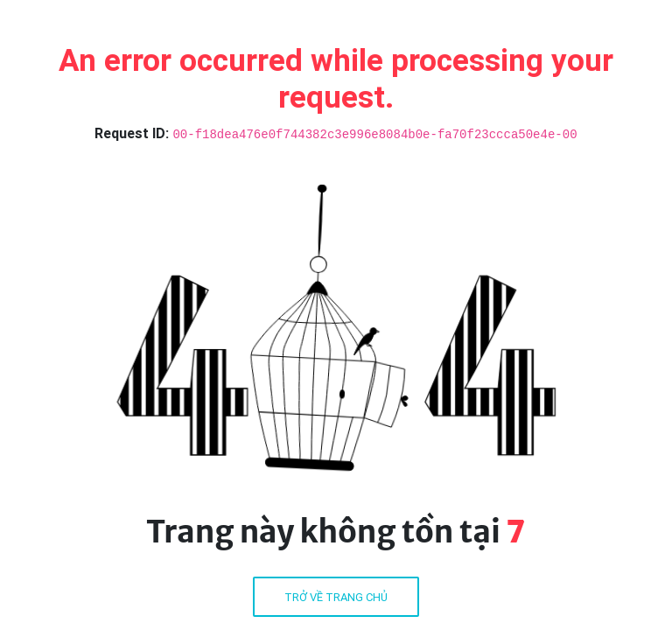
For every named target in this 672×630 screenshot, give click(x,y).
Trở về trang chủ (336, 597)
